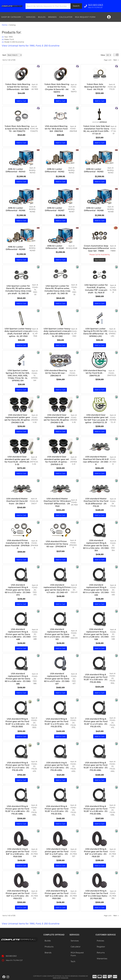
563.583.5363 (11, 956)
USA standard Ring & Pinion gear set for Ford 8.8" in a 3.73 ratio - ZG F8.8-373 (18, 895)
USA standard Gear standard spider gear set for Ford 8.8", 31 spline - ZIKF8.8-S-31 (57, 460)
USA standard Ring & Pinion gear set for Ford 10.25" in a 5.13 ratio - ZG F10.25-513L (57, 810)
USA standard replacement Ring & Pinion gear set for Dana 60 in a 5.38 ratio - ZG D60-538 (96, 634)
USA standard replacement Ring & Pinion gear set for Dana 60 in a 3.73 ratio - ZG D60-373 (18, 590)
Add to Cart (21, 390)
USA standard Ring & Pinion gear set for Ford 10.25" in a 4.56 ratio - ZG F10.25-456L (96, 766)
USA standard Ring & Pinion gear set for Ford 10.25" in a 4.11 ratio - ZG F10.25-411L (96, 723)
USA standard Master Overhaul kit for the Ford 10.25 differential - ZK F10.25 (96, 502)
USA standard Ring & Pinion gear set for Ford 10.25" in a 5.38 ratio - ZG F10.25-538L (96, 810)
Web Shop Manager (60, 978)
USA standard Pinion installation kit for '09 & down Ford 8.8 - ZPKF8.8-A (17, 544)
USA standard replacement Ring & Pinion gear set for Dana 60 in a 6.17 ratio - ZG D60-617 (57, 679)
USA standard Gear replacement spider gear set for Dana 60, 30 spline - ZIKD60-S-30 (18, 419)
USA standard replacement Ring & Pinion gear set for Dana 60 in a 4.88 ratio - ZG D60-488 (18, 634)
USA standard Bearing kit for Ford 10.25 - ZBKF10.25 (95, 373)
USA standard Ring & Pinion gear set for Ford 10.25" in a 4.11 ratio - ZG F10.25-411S (17, 766)
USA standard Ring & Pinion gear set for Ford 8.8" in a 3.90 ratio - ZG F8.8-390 (57, 895)
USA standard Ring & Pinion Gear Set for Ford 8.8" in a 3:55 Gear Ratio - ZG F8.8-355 (96, 895)
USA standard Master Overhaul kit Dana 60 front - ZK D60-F (17, 501)
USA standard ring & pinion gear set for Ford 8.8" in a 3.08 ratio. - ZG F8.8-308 (17, 853)
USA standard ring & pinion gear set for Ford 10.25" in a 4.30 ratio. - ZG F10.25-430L (56, 766)
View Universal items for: (31, 924)
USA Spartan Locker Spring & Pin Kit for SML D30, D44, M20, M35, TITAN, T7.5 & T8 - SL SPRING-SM (18, 376)
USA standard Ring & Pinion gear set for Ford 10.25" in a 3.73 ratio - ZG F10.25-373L (56, 723)
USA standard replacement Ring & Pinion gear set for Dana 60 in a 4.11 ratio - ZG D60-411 (57, 589)
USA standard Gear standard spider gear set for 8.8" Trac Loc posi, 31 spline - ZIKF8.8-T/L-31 (96, 419)
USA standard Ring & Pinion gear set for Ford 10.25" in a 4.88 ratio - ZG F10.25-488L (17, 810)
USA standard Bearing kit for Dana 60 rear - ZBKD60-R (56, 373)
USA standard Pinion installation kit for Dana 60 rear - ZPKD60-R (56, 544)
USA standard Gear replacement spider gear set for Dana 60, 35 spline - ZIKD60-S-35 (57, 419)
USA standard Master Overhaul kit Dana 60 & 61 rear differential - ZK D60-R (96, 460)
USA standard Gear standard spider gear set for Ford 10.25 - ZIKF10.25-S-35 (17, 460)
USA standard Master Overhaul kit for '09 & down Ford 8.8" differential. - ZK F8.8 (57, 502)
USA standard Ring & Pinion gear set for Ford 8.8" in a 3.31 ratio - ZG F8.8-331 (96, 853)
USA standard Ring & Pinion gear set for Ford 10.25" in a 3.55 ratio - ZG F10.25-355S (17, 723)
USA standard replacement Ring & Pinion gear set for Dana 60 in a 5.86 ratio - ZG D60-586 (18, 679)
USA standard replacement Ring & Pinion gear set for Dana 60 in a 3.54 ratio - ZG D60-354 (96, 545)
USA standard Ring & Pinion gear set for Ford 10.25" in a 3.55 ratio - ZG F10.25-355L (96, 678)
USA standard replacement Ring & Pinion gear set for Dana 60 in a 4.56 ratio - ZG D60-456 (96, 590)
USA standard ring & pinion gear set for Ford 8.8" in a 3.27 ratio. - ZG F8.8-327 (57, 853)
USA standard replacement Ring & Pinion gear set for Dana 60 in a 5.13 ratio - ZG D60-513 (57, 634)
